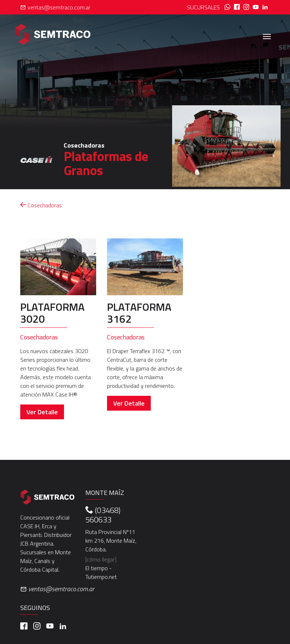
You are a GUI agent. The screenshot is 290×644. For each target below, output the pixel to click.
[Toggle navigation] (267, 36)
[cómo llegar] (101, 559)
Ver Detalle (42, 412)
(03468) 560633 (103, 515)
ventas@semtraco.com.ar (55, 7)
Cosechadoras (41, 205)
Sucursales (203, 7)
